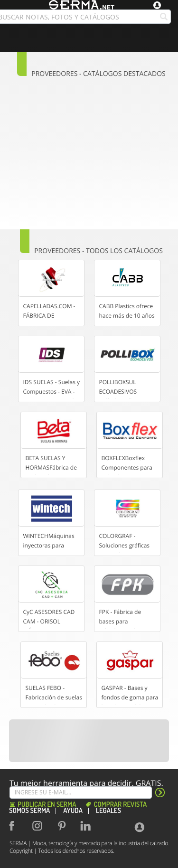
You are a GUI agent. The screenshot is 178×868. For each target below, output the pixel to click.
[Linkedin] (87, 826)
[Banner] (89, 741)
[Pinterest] (64, 826)
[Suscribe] (81, 793)
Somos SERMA (29, 811)
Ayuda (73, 811)
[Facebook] (16, 826)
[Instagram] (40, 826)
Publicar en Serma (47, 805)
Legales (108, 811)
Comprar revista (120, 805)
